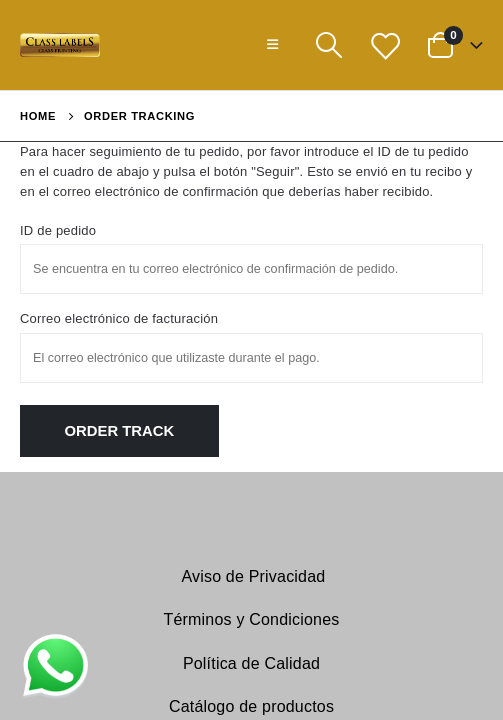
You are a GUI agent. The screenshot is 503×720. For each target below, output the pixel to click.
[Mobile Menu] (272, 45)
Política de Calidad (251, 663)
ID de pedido (58, 230)
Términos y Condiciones (251, 619)
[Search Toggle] (328, 45)
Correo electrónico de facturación (119, 318)
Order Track (120, 431)
